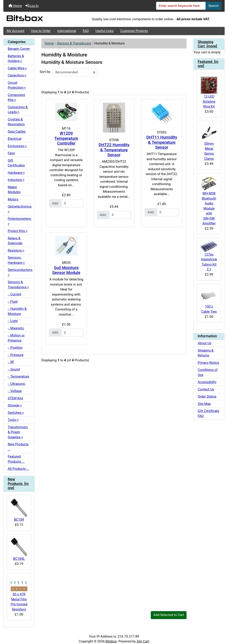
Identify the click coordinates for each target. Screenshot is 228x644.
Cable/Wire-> (17, 68)
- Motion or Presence (16, 338)
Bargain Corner (19, 49)
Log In (32, 6)
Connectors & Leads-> (18, 110)
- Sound (14, 369)
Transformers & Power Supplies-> (18, 432)
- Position (15, 348)
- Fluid (13, 302)
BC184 (19, 510)
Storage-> (15, 405)
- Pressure (16, 355)
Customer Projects (134, 31)
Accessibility (207, 382)
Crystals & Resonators (16, 122)
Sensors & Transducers (74, 43)
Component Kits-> (16, 97)
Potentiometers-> (20, 221)
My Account (15, 31)
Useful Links (105, 31)
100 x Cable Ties (209, 300)
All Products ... (19, 469)
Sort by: (45, 72)
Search (214, 6)
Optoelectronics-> (20, 209)
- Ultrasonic (17, 384)
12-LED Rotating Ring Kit (209, 93)
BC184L (19, 549)
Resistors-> (16, 250)
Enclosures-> (17, 146)
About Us (205, 343)
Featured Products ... (16, 459)
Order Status (207, 396)
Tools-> (13, 420)
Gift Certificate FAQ (209, 413)
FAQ (86, 31)
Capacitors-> (17, 75)
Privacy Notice (208, 363)
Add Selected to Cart (169, 615)
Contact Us (206, 389)
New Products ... (18, 447)
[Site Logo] (40, 19)
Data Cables (17, 132)
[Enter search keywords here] (181, 6)
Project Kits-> (18, 231)
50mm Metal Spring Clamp (209, 143)
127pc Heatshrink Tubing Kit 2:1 (209, 256)
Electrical (15, 139)
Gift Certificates (16, 163)
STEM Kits (15, 398)
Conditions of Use (208, 372)
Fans (11, 153)
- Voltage (15, 391)
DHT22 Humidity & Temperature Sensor (114, 150)
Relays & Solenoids (15, 241)
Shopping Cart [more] (207, 44)
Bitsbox (111, 641)
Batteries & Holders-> (16, 59)
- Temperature (18, 376)
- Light (13, 321)
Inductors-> (16, 180)
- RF (11, 362)
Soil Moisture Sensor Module (66, 270)
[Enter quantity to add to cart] (72, 203)
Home (15, 6)
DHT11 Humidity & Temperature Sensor (162, 142)
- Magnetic (16, 328)
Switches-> (16, 413)
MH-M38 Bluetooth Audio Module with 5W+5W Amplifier (209, 201)
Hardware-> (16, 173)
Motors (13, 199)
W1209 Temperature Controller (66, 138)
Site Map (204, 404)
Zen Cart (143, 641)
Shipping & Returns (206, 353)
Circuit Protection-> (17, 85)
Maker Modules (14, 190)
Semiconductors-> (20, 272)
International (67, 31)
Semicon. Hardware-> (16, 260)
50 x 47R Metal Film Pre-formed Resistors (19, 594)
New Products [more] (18, 484)
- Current (15, 294)
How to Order (41, 31)
